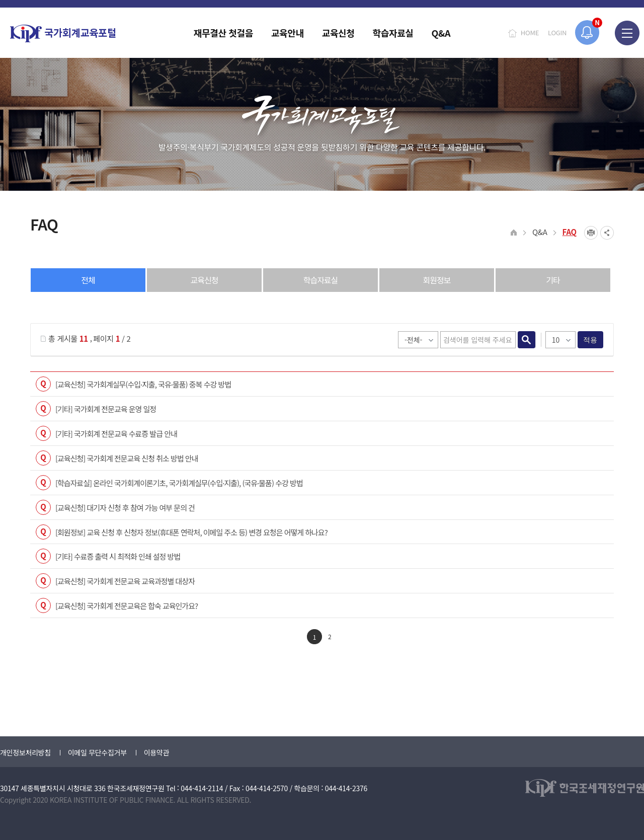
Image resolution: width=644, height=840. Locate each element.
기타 (553, 280)
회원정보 (437, 280)
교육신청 (205, 280)
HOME (530, 32)
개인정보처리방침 (25, 752)
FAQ (570, 232)
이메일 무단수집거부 (97, 752)
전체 (88, 280)
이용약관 (156, 752)
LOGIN (557, 32)
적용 (590, 340)
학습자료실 (321, 280)
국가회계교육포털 (63, 33)
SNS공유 (607, 233)
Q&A (540, 232)
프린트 (591, 233)
